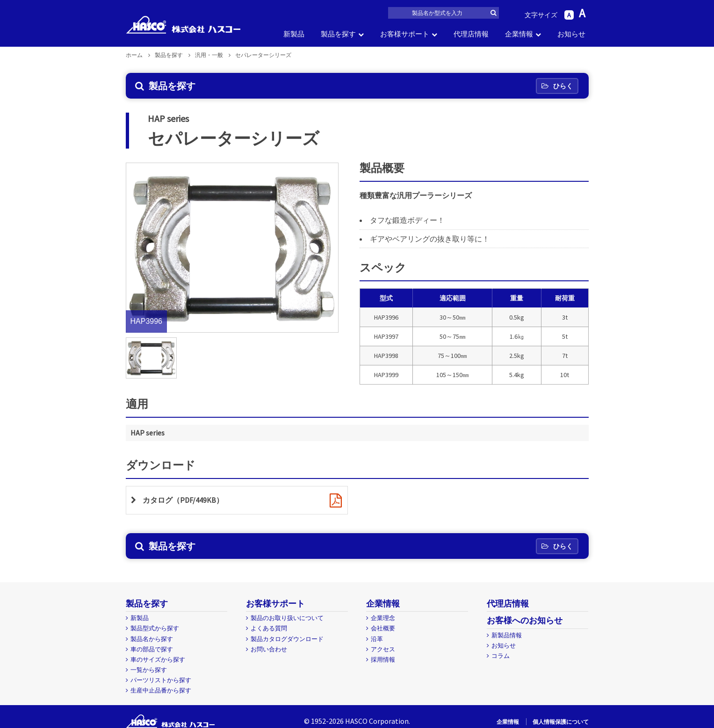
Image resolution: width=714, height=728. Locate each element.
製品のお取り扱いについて (287, 618)
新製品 (294, 34)
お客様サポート (405, 34)
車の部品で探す (152, 649)
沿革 (377, 639)
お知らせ (571, 34)
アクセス (383, 649)
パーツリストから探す (161, 680)
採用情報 (383, 660)
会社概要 (383, 628)
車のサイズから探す (158, 660)
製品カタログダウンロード (287, 639)
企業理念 (383, 618)
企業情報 (519, 34)
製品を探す (338, 34)
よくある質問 (269, 628)
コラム (501, 656)
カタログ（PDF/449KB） (183, 500)
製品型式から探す (155, 628)
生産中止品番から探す (161, 690)
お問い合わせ (269, 649)
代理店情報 (471, 34)
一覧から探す (149, 670)
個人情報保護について (561, 722)
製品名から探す (152, 639)
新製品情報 (507, 635)
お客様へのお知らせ (525, 620)
